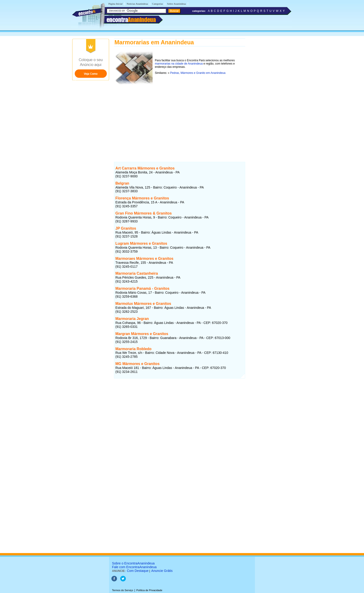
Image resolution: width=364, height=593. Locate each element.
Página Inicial (115, 4)
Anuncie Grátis (162, 571)
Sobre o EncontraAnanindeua (133, 563)
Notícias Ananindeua (137, 4)
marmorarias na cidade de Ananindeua (179, 64)
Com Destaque (138, 571)
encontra (131, 20)
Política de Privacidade (149, 590)
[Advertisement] (180, 118)
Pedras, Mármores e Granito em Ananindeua (198, 73)
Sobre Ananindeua (177, 4)
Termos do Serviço (122, 590)
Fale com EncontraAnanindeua (134, 567)
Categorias (158, 4)
